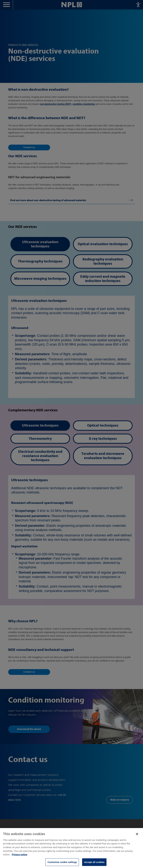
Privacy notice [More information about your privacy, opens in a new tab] (19, 857)
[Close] (137, 836)
